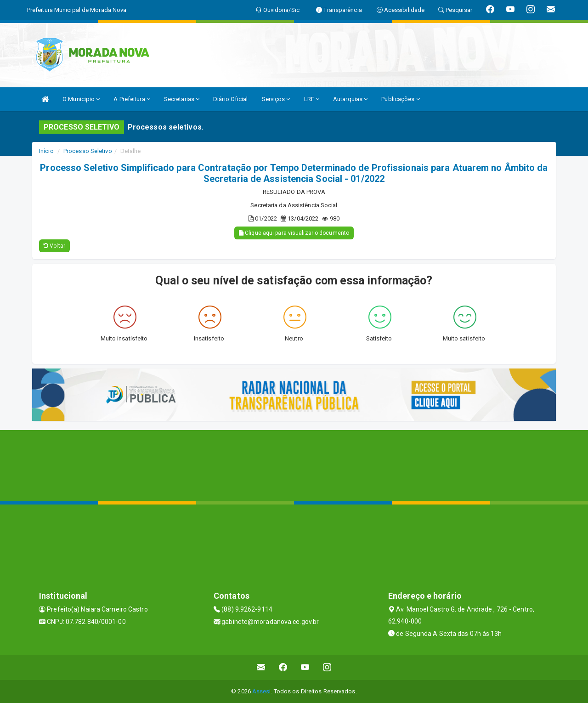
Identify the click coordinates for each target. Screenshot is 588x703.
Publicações (400, 99)
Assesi (262, 691)
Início (46, 151)
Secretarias (182, 99)
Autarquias (350, 99)
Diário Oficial (230, 99)
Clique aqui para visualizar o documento (294, 233)
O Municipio (81, 99)
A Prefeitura (132, 99)
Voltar (54, 246)
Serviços (276, 99)
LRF (312, 99)
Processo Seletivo (88, 151)
